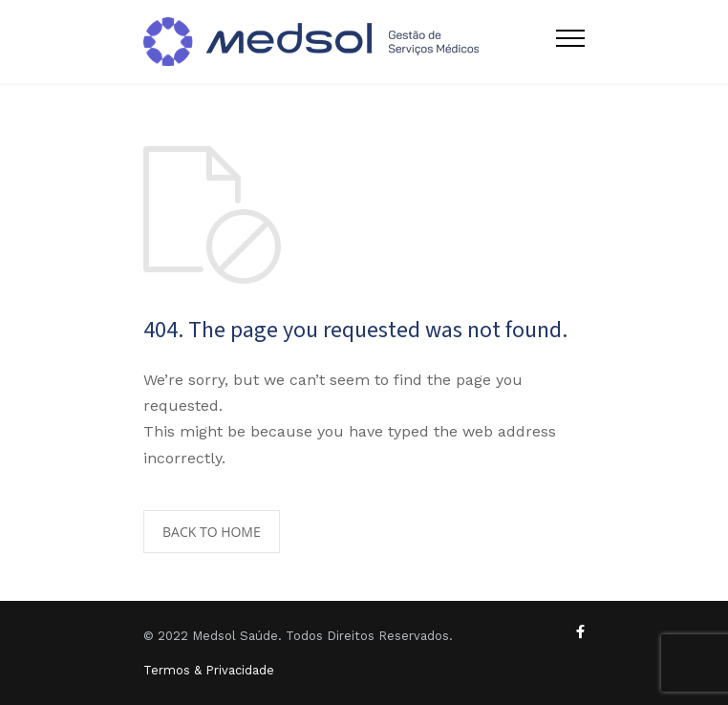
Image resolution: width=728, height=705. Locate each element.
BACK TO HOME (212, 532)
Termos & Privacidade (209, 670)
